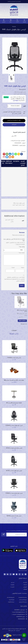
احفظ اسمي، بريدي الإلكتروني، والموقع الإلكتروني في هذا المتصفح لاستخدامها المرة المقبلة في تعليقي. (14, 279)
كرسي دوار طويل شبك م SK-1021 (14, 471)
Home (14, 27)
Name (22, 268)
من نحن (13, 583)
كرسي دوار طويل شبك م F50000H (14, 426)
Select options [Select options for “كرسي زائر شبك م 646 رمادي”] (22, 321)
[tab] (23, 163)
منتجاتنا (25, 585)
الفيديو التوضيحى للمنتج (23, 163)
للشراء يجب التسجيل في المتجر (14, 2)
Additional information (9, 162)
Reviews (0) (3, 162)
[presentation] (16, 541)
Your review (21, 253)
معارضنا (12, 585)
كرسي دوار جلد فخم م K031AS (14, 516)
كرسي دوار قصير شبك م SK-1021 (14, 448)
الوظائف (25, 589)
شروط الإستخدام (23, 600)
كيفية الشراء (12, 600)
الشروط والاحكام (11, 598)
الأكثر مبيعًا (13, 112)
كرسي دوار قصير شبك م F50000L (14, 493)
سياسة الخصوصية (23, 598)
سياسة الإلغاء (11, 602)
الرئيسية (25, 583)
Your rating (22, 247)
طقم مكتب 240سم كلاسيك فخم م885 (14, 380)
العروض (25, 587)
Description (16, 161)
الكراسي (19, 114)
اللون (24, 106)
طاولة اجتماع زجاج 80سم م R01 (14, 403)
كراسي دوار (15, 114)
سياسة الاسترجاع (23, 602)
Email (13, 268)
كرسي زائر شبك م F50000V (14, 358)
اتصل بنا (12, 587)
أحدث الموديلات (7, 112)
